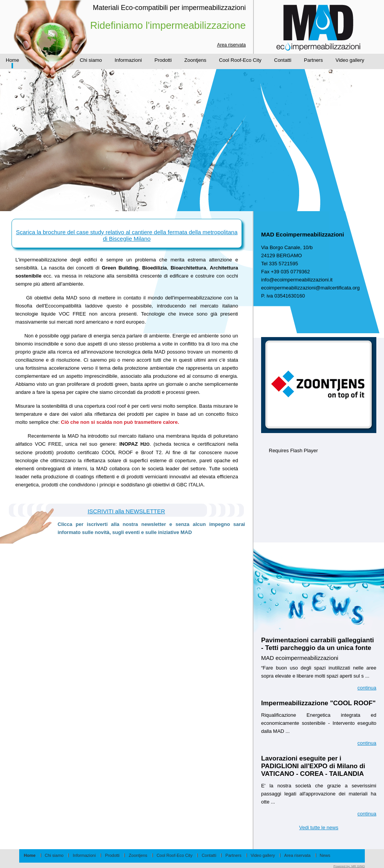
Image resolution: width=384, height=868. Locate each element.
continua (367, 688)
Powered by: (349, 866)
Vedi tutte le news (319, 827)
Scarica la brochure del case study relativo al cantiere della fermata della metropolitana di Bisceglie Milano (127, 235)
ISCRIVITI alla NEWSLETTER (126, 511)
